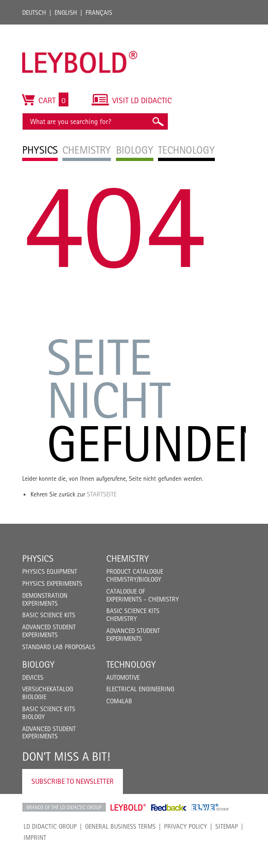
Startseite (102, 494)
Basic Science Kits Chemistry (133, 615)
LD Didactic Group (50, 826)
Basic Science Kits (49, 615)
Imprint (35, 837)
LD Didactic (64, 807)
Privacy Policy (186, 826)
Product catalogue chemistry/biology (135, 575)
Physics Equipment (50, 571)
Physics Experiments (52, 583)
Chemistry (128, 558)
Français (99, 12)
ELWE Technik (210, 807)
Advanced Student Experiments (49, 631)
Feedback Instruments (169, 807)
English (66, 12)
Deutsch (34, 12)
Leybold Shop (128, 807)
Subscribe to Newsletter (73, 781)
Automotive (123, 677)
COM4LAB (119, 701)
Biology (38, 664)
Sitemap (227, 826)
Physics (38, 558)
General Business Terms (120, 826)
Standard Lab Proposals (59, 647)
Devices (33, 677)
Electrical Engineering (140, 689)
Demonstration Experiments (45, 599)
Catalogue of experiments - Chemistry (143, 595)
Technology (131, 664)
